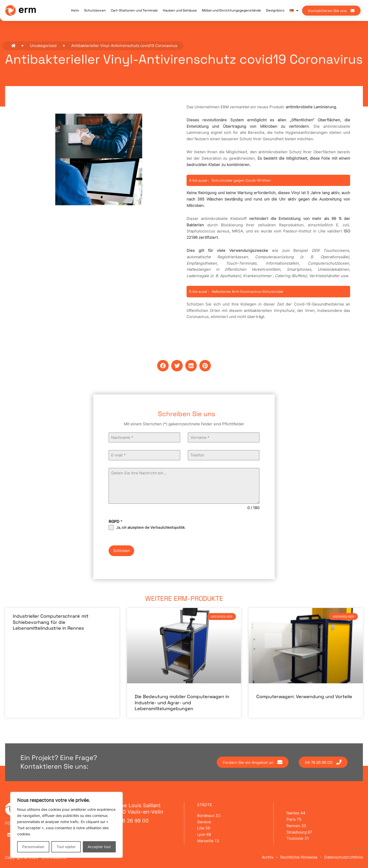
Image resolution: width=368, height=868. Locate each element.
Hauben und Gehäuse (180, 10)
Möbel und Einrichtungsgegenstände (231, 10)
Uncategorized (43, 46)
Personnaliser (33, 847)
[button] (163, 366)
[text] (184, 424)
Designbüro (275, 10)
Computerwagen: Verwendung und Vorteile (304, 696)
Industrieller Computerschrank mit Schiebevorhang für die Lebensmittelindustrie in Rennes (51, 622)
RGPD (116, 521)
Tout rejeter (66, 847)
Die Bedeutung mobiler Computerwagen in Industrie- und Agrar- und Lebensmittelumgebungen (182, 702)
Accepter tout (99, 847)
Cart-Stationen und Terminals (134, 10)
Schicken (122, 551)
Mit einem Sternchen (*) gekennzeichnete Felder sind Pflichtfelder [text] (184, 424)
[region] (66, 825)
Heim (75, 10)
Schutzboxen (95, 10)
